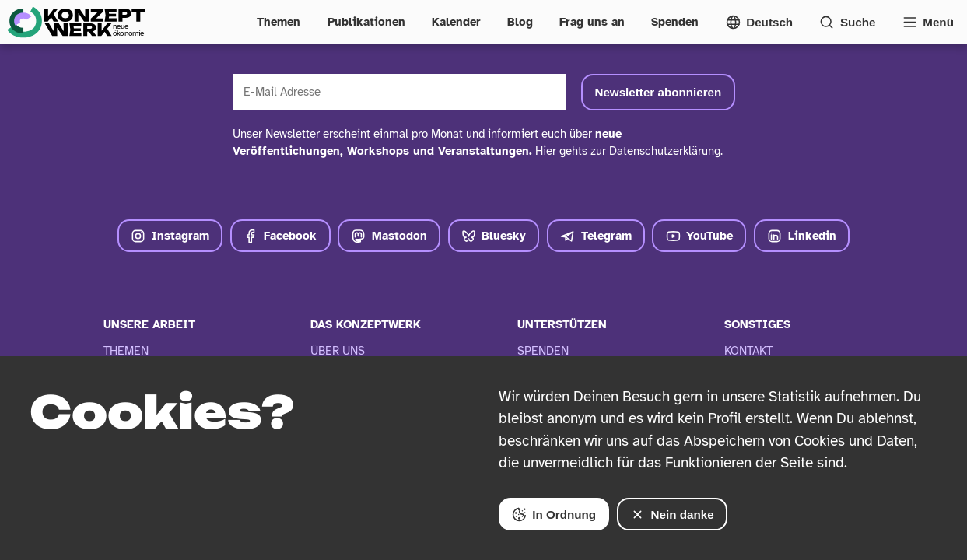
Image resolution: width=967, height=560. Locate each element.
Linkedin (802, 236)
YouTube (700, 236)
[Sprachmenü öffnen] (760, 22)
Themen (279, 22)
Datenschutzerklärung (665, 151)
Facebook (280, 236)
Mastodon (389, 236)
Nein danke (672, 514)
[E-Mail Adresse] (400, 92)
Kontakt (748, 351)
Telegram (596, 236)
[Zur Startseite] (76, 22)
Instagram (170, 236)
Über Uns (338, 351)
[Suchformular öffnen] (847, 22)
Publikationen (366, 22)
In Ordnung (554, 514)
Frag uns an (592, 22)
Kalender (456, 22)
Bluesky (494, 236)
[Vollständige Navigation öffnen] (928, 22)
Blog (520, 22)
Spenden (675, 22)
